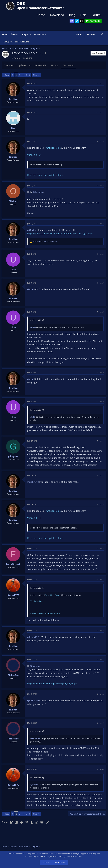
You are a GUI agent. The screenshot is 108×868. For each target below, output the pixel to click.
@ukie (30, 289)
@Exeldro (38, 192)
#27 (102, 283)
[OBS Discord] (72, 21)
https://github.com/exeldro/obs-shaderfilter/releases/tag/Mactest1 (61, 234)
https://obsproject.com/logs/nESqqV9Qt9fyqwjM (52, 684)
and (45, 241)
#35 (102, 580)
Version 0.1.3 (34, 155)
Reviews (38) (41, 65)
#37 (102, 660)
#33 (102, 504)
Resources (39, 34)
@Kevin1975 (34, 637)
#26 (102, 254)
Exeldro (17, 58)
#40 (102, 769)
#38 (102, 694)
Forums (15, 34)
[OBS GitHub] (82, 21)
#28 (102, 312)
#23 (102, 141)
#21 (102, 83)
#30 (102, 402)
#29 (102, 373)
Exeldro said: (36, 320)
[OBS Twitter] (77, 21)
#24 (102, 186)
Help (83, 15)
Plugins (25, 34)
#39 (102, 723)
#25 (102, 224)
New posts (8, 42)
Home (41, 15)
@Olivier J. (33, 230)
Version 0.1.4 (34, 518)
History (55, 65)
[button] (31, 34)
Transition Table (53, 148)
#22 (102, 112)
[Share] (97, 83)
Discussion (68, 65)
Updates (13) (24, 65)
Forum (96, 15)
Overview (9, 65)
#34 (102, 549)
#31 (102, 441)
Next (35, 75)
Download (57, 15)
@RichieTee (33, 701)
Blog (72, 15)
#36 (102, 631)
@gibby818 (33, 482)
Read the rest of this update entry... (45, 175)
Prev (7, 75)
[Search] (102, 34)
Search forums (22, 42)
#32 (102, 475)
